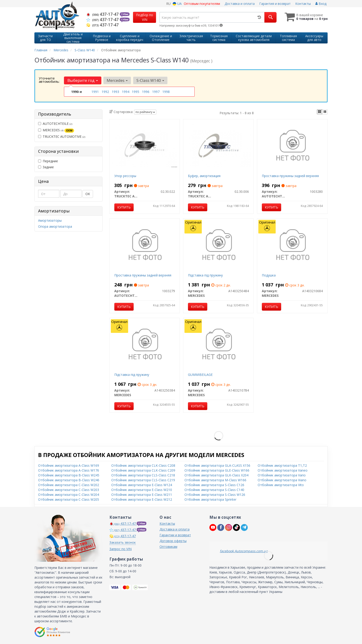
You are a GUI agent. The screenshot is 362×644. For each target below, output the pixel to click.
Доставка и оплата (240, 4)
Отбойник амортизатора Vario (282, 475)
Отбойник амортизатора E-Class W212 (142, 499)
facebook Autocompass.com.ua (244, 551)
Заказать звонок (123, 542)
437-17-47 (103, 14)
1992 (105, 92)
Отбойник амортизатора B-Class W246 (69, 480)
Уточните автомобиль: (49, 80)
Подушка (269, 275)
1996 (146, 92)
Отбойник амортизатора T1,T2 (282, 465)
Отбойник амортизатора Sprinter (210, 499)
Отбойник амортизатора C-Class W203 (69, 490)
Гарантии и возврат (175, 535)
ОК (88, 194)
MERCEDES (56, 130)
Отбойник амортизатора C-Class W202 (69, 485)
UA (177, 4)
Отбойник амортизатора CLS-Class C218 (143, 475)
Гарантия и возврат (275, 4)
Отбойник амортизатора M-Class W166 (215, 480)
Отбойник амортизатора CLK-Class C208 (143, 465)
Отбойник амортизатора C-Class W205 (69, 499)
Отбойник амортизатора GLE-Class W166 (217, 470)
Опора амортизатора (55, 226)
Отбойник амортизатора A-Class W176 (69, 470)
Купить (124, 207)
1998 (166, 92)
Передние (48, 161)
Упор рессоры (125, 176)
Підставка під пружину (205, 275)
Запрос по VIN (121, 549)
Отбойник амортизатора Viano (282, 480)
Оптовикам (168, 547)
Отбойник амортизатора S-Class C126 (214, 485)
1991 (95, 92)
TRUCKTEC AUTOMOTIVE (62, 136)
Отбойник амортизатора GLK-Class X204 (216, 475)
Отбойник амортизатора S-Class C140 (214, 490)
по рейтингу (145, 112)
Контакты (303, 4)
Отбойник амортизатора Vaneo (283, 470)
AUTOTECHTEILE (55, 124)
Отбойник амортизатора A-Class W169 (69, 465)
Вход (321, 4)
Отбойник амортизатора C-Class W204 (69, 495)
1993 (115, 92)
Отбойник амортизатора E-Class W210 (142, 490)
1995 (136, 92)
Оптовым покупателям (202, 4)
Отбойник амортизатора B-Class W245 (69, 475)
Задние (46, 167)
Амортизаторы (50, 220)
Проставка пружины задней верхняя (290, 176)
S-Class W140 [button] (150, 80)
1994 (126, 92)
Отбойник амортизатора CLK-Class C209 (143, 470)
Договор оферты (173, 541)
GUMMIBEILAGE (200, 375)
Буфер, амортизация (204, 176)
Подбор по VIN (145, 17)
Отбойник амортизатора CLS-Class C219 (143, 480)
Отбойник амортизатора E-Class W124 (142, 485)
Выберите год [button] (83, 80)
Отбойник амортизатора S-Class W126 (215, 495)
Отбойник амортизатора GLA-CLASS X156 (217, 465)
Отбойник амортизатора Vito (281, 485)
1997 (156, 92)
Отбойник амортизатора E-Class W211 (142, 495)
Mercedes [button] (117, 80)
